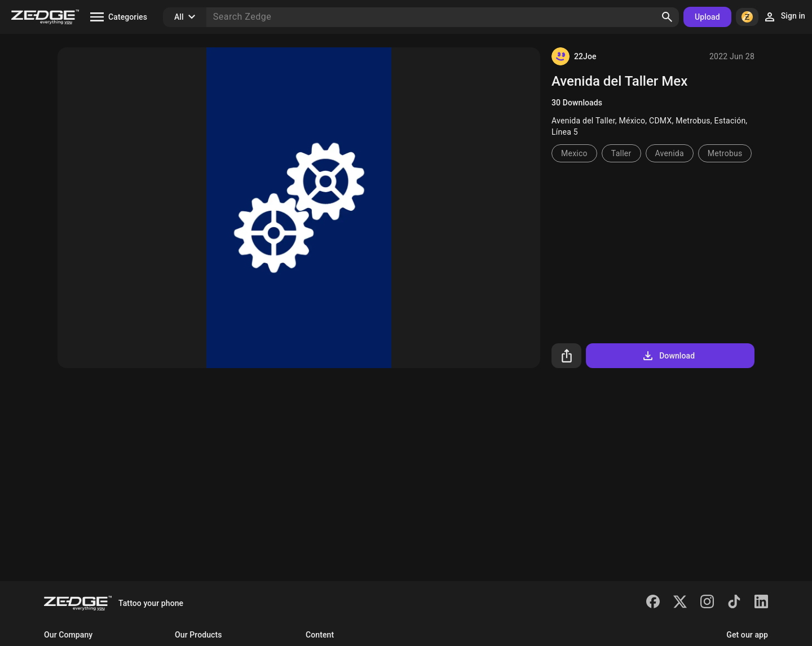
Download (668, 356)
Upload (707, 17)
